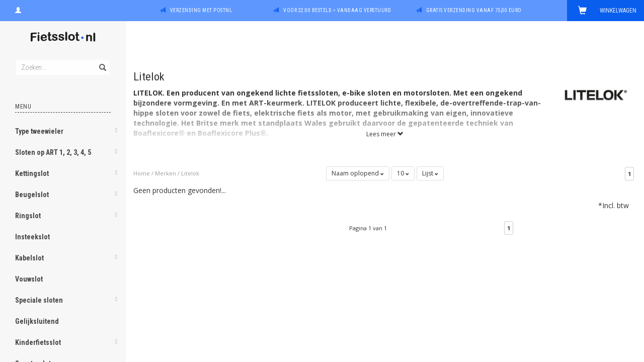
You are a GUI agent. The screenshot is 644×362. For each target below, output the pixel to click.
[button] (116, 132)
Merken (166, 173)
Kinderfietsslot (38, 342)
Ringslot (28, 216)
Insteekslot (32, 237)
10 (403, 173)
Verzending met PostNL (201, 10)
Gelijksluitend (37, 321)
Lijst (430, 173)
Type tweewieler (39, 131)
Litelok (190, 173)
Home (142, 173)
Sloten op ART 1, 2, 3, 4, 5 (53, 152)
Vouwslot (29, 279)
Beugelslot (32, 195)
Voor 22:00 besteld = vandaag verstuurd (337, 10)
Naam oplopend (358, 173)
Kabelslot (29, 258)
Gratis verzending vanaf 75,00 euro (474, 10)
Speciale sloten (39, 300)
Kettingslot (32, 173)
